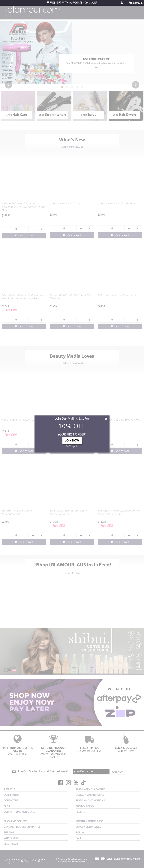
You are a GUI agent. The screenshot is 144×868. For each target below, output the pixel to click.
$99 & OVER (73, 3)
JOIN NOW (72, 441)
